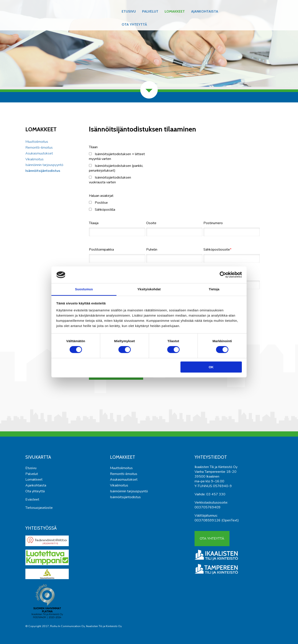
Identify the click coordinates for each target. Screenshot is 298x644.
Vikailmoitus (34, 159)
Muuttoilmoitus (37, 142)
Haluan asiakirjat (101, 196)
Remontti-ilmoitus (39, 148)
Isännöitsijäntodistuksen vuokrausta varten (110, 180)
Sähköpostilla (102, 210)
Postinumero (213, 223)
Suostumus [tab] (84, 289)
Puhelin (152, 250)
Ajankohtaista (205, 11)
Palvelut (150, 11)
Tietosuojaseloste (39, 508)
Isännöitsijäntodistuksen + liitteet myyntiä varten (117, 156)
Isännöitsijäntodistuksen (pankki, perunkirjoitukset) (116, 168)
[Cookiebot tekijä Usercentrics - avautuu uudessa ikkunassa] (223, 275)
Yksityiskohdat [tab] (149, 289)
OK (211, 367)
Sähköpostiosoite (217, 250)
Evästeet (32, 499)
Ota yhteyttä (134, 24)
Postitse (98, 203)
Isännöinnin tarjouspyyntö (44, 165)
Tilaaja (94, 223)
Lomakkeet (175, 11)
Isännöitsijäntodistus (43, 171)
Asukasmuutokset (39, 153)
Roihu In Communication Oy (67, 626)
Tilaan (93, 147)
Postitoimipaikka (101, 250)
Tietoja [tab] (214, 289)
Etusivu (129, 11)
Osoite (151, 223)
